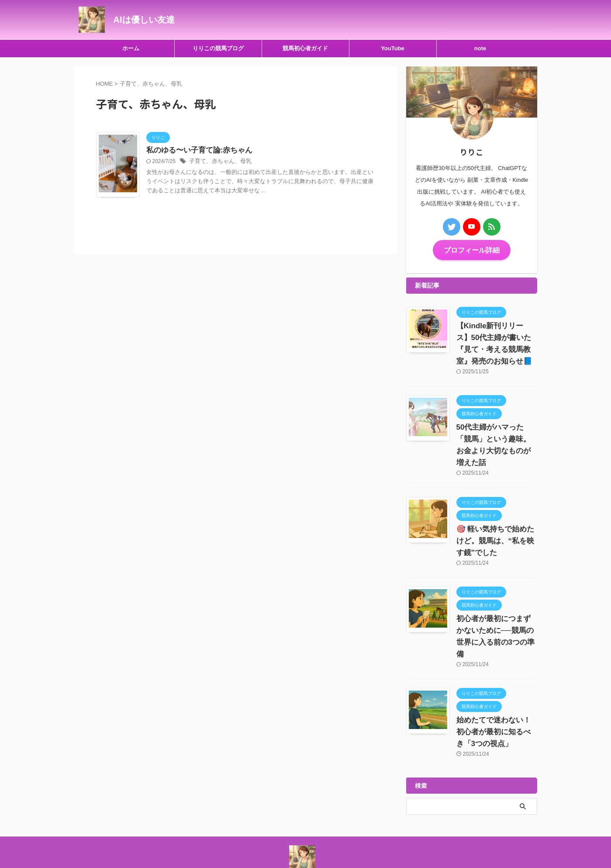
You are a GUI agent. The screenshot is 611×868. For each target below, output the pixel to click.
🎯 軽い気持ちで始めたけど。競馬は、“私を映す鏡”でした (496, 528)
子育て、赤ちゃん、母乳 (218, 162)
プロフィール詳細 (472, 249)
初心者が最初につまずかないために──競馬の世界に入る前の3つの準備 (496, 618)
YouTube (393, 48)
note (480, 48)
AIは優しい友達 (144, 20)
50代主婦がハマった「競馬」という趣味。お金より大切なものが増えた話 (497, 438)
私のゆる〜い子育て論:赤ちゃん (196, 151)
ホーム (131, 48)
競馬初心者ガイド (305, 48)
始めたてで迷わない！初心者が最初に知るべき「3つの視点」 (496, 707)
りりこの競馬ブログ (218, 48)
